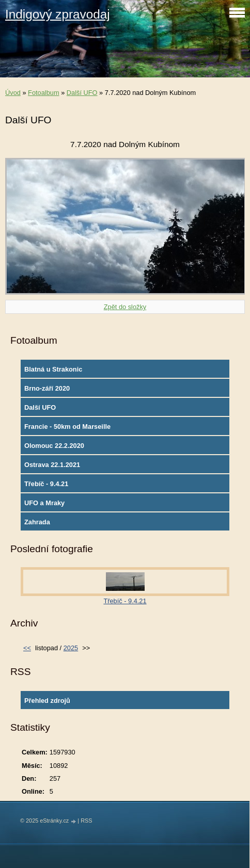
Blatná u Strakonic (53, 369)
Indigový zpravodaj (58, 14)
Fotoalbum (43, 93)
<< (27, 648)
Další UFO (82, 93)
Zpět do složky (125, 307)
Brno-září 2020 (47, 388)
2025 (71, 648)
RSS (86, 821)
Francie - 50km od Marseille (67, 427)
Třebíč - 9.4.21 (46, 484)
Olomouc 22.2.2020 (54, 446)
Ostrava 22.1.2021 (52, 465)
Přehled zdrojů (47, 701)
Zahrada (37, 522)
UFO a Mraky (44, 503)
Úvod (13, 93)
